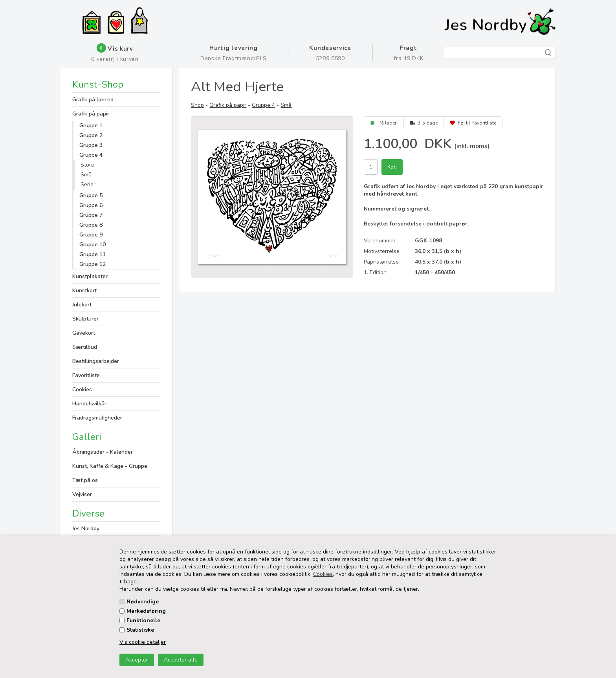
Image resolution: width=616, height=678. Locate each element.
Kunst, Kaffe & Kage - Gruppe (110, 466)
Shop (197, 105)
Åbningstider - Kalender (103, 452)
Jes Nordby (86, 529)
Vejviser (82, 494)
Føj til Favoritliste (477, 123)
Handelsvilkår (89, 404)
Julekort (82, 305)
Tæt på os (85, 480)
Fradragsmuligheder (97, 418)
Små (86, 175)
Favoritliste (86, 375)
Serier (88, 184)
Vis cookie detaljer (143, 642)
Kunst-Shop (98, 85)
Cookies (323, 574)
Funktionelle (143, 620)
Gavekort (84, 333)
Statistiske (140, 630)
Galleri (87, 437)
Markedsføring (146, 611)
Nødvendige (143, 602)
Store (87, 165)
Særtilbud (85, 347)
